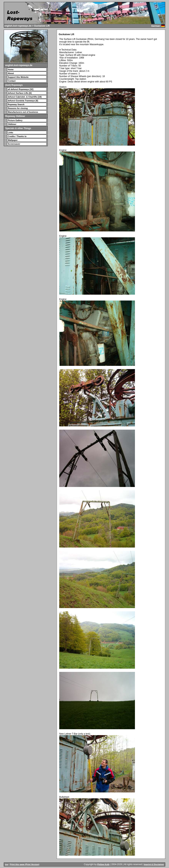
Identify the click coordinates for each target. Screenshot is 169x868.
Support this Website (18, 77)
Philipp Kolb (103, 864)
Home (11, 69)
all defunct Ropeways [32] (21, 89)
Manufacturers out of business (23, 112)
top (7, 864)
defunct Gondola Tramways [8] (23, 101)
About (11, 73)
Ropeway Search (16, 104)
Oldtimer (12, 124)
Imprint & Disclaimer (154, 864)
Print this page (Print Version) (25, 864)
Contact (12, 81)
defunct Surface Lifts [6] (20, 93)
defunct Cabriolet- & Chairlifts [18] (25, 97)
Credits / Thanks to (17, 136)
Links (11, 133)
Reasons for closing (18, 108)
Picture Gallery (15, 120)
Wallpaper (13, 140)
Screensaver (14, 144)
